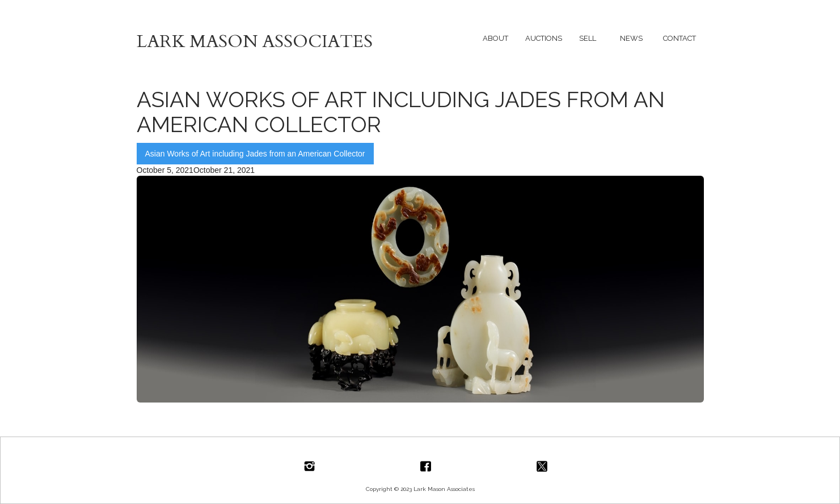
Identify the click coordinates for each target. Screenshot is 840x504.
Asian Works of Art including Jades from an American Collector (255, 154)
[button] (495, 38)
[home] (278, 38)
